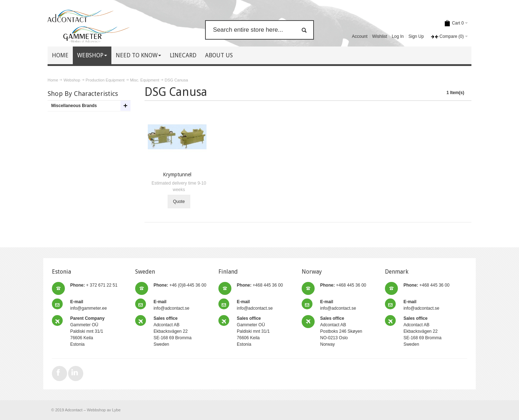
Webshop (72, 80)
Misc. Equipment (145, 80)
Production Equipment (105, 80)
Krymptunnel (177, 174)
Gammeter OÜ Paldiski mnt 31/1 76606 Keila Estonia (87, 331)
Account (360, 36)
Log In (398, 36)
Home (53, 80)
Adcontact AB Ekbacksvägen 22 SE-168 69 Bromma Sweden (172, 331)
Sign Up (416, 36)
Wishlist (380, 36)
